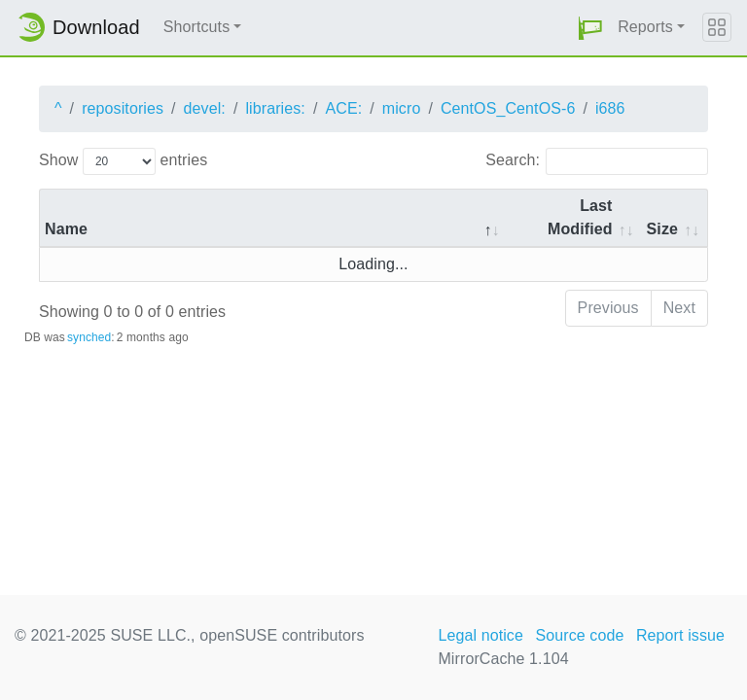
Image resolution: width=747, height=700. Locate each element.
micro (402, 108)
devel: (205, 108)
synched (89, 337)
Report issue (680, 635)
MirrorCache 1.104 (503, 659)
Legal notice (480, 635)
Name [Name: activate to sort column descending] (66, 229)
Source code (579, 635)
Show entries (123, 161)
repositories (123, 108)
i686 (610, 108)
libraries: (275, 108)
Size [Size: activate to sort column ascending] (662, 229)
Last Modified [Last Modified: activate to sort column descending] (580, 217)
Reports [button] (645, 27)
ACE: (343, 108)
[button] (590, 28)
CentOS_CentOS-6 (508, 108)
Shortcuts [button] (197, 27)
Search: (597, 161)
